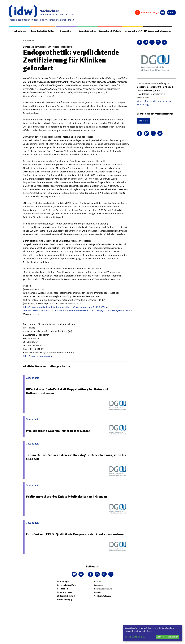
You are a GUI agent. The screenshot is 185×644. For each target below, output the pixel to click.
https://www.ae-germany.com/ (38, 356)
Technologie (19, 31)
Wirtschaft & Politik (110, 31)
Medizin (144, 121)
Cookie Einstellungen (102, 596)
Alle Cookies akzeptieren (167, 637)
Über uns (98, 582)
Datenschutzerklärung (103, 589)
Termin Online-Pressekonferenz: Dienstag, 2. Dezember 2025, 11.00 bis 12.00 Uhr (76, 457)
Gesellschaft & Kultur (43, 31)
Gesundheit (66, 31)
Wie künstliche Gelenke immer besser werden (58, 431)
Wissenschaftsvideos (158, 31)
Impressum (99, 585)
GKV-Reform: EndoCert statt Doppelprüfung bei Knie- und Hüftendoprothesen (67, 391)
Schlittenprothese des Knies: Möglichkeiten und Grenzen (66, 497)
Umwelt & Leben (87, 31)
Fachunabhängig (132, 31)
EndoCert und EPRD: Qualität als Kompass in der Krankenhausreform (75, 534)
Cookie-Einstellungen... (135, 637)
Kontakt (97, 593)
